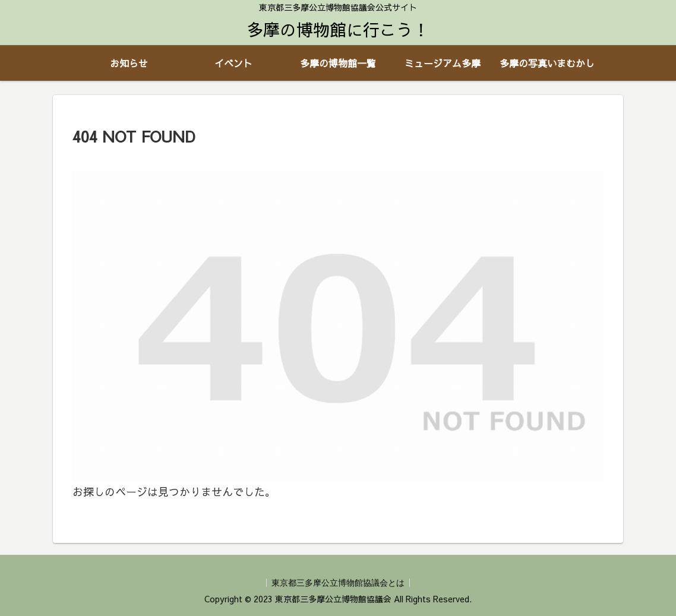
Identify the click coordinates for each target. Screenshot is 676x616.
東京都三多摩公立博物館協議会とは (338, 583)
